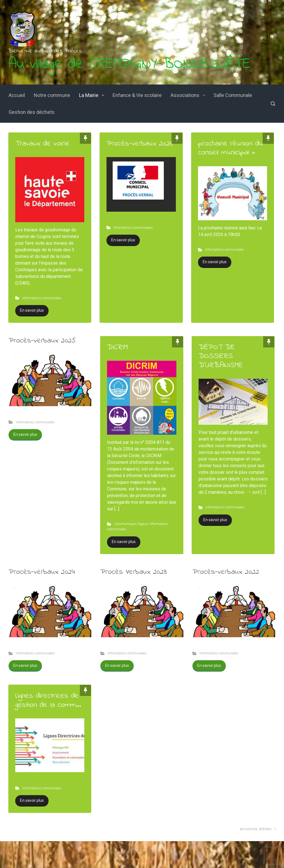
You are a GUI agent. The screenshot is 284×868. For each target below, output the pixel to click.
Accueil (17, 95)
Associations (185, 95)
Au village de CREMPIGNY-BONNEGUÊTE (129, 64)
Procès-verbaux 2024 (42, 572)
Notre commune (52, 95)
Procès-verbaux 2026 (140, 144)
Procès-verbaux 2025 (42, 341)
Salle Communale (233, 95)
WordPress (173, 852)
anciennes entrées (256, 829)
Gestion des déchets (32, 112)
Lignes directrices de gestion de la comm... (48, 700)
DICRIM (117, 347)
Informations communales (42, 298)
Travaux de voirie (42, 144)
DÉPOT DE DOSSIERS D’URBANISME (221, 356)
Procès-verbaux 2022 (226, 572)
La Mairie (89, 95)
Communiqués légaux (131, 524)
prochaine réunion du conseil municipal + (230, 148)
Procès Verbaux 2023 (134, 572)
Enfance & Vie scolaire (137, 95)
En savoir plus (32, 310)
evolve (107, 852)
